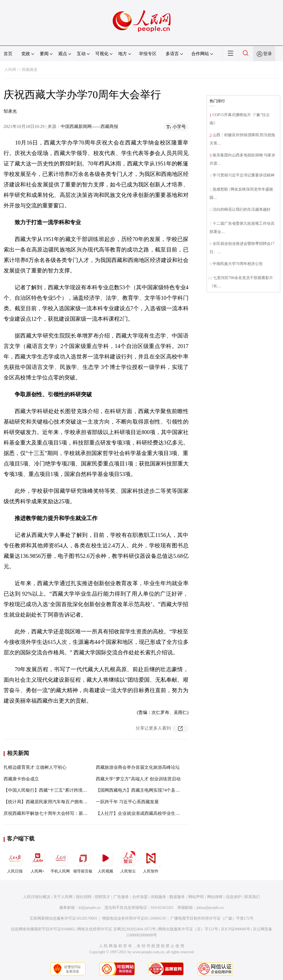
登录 (268, 54)
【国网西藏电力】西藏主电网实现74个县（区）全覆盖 (149, 790)
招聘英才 (102, 897)
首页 (8, 54)
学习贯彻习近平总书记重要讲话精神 (244, 175)
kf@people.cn (90, 908)
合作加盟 (140, 897)
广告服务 (121, 897)
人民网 (10, 70)
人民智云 (128, 861)
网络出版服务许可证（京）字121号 (188, 929)
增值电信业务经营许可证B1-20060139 (134, 918)
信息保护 (234, 897)
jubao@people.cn (210, 908)
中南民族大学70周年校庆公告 (238, 264)
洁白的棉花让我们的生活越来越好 (242, 209)
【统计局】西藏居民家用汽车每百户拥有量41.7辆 (52, 802)
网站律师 (215, 897)
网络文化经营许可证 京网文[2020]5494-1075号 (117, 929)
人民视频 (105, 861)
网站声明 (196, 897)
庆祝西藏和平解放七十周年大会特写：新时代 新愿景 (55, 813)
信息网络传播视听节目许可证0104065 (43, 929)
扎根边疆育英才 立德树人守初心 (35, 767)
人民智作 (151, 861)
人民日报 (15, 861)
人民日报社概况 (37, 897)
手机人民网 (60, 861)
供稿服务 (158, 897)
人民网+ (38, 861)
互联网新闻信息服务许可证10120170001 (63, 918)
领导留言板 (83, 861)
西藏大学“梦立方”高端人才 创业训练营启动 (138, 779)
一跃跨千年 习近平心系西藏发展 (127, 802)
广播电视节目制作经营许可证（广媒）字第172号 (212, 918)
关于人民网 (63, 897)
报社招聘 (84, 897)
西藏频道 (30, 70)
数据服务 (177, 897)
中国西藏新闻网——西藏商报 (89, 126)
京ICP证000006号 (236, 929)
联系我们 (252, 897)
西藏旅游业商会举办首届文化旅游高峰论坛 (138, 767)
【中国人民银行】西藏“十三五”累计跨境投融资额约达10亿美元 (65, 790)
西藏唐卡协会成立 (21, 779)
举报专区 (148, 54)
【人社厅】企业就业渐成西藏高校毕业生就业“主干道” (149, 813)
